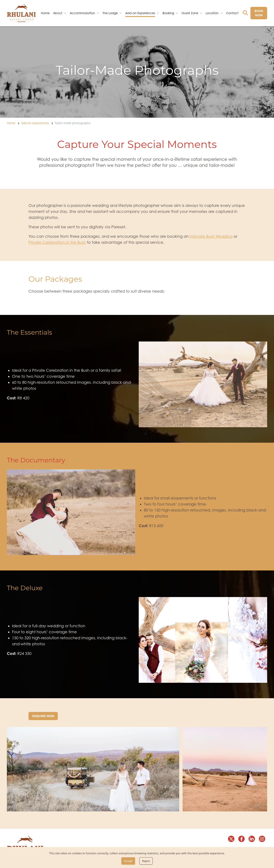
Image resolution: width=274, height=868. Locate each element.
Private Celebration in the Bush (57, 242)
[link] (21, 13)
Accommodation (82, 13)
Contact (232, 13)
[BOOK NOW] (259, 13)
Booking (168, 13)
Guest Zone (190, 13)
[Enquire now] (43, 716)
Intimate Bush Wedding (211, 236)
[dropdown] (65, 13)
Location (212, 13)
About (58, 13)
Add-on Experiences (140, 13)
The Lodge (110, 13)
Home (45, 13)
